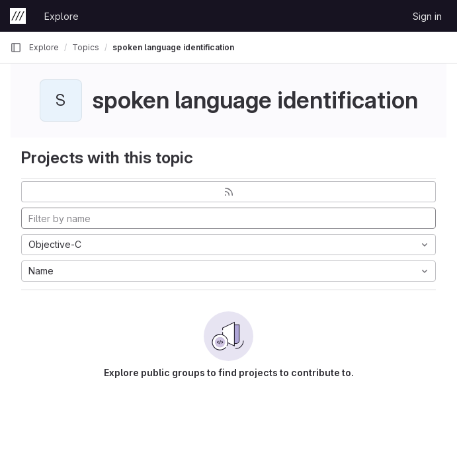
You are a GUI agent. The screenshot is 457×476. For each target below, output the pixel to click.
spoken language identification (173, 47)
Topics (86, 47)
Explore (62, 16)
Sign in (427, 16)
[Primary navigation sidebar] (16, 48)
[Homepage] (18, 16)
